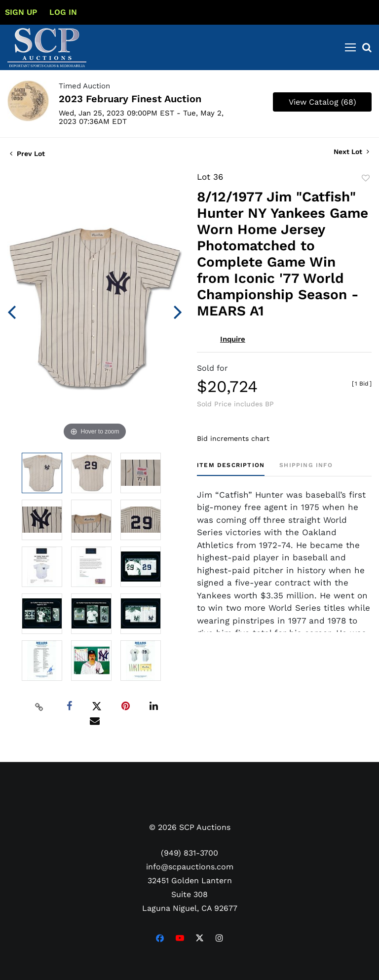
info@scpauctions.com (190, 867)
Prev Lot (27, 154)
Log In (63, 12)
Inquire (233, 339)
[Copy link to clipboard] (39, 706)
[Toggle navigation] (350, 47)
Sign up (21, 12)
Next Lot (351, 152)
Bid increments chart (233, 438)
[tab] (231, 469)
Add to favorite (366, 178)
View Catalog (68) (322, 102)
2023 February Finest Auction (130, 99)
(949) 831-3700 (189, 853)
